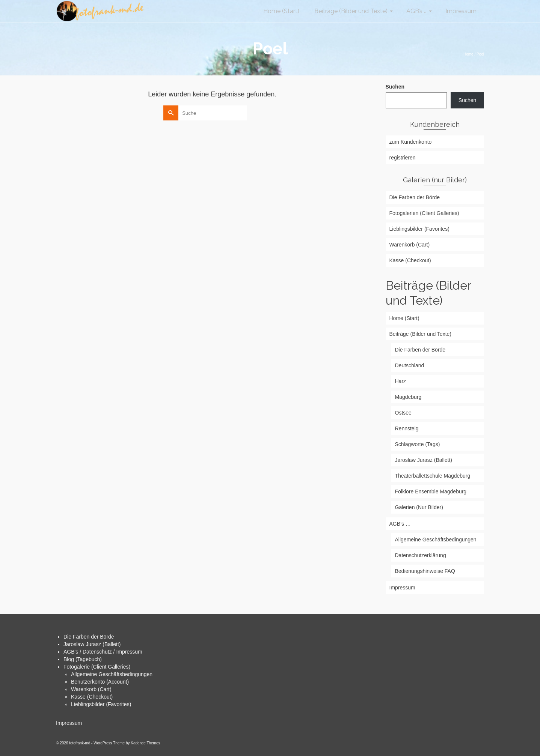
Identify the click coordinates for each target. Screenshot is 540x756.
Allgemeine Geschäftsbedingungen (112, 674)
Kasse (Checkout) (92, 697)
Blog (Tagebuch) (83, 659)
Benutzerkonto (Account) (100, 682)
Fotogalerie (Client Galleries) (97, 667)
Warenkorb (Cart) (91, 689)
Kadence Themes (145, 743)
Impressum (69, 723)
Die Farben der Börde (89, 637)
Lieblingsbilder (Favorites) (101, 704)
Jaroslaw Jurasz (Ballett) (92, 644)
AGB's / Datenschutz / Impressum (103, 652)
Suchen (395, 87)
